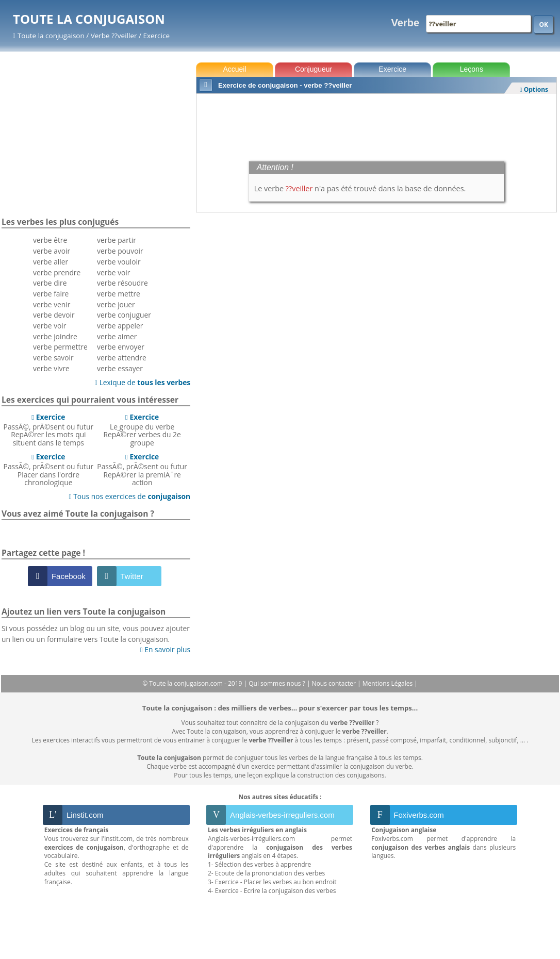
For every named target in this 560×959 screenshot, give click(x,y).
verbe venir (52, 304)
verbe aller (51, 262)
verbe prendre (57, 272)
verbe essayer (120, 368)
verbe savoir (53, 358)
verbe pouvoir (120, 251)
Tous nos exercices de (130, 496)
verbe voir (50, 326)
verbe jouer (116, 304)
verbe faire (51, 294)
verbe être (50, 240)
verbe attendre (122, 358)
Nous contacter (335, 683)
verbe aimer (117, 336)
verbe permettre (60, 347)
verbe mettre (119, 294)
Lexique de (143, 382)
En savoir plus (165, 649)
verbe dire (50, 283)
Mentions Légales (388, 683)
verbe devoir (54, 315)
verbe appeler (120, 326)
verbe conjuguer (124, 315)
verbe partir (117, 240)
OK (543, 24)
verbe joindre (55, 336)
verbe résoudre (122, 283)
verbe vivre (51, 368)
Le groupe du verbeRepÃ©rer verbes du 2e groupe (142, 430)
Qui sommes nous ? (278, 683)
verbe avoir (52, 251)
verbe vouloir (119, 262)
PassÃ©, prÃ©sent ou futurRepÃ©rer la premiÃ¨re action (142, 469)
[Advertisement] (376, 125)
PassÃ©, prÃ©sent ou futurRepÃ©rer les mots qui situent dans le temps (49, 430)
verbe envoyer (121, 347)
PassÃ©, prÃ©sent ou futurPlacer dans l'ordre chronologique (49, 469)
